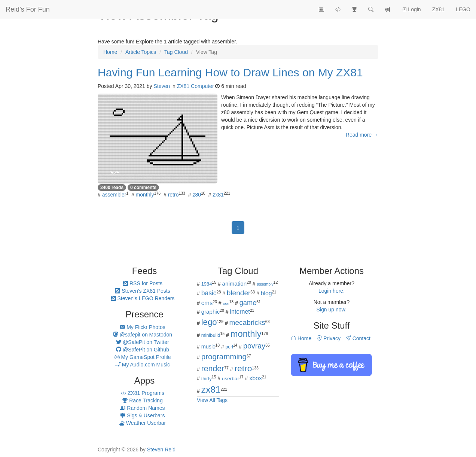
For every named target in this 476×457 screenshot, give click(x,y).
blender (239, 293)
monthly (145, 195)
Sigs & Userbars (142, 415)
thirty (207, 379)
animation (235, 284)
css (226, 304)
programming (224, 357)
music (208, 347)
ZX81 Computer (196, 86)
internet (240, 312)
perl (229, 347)
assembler (114, 195)
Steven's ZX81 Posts (142, 291)
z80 (197, 195)
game (248, 303)
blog (266, 293)
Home (301, 338)
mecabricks (247, 322)
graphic (211, 312)
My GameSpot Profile (143, 357)
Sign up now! (332, 310)
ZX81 (438, 9)
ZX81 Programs (143, 393)
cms (207, 303)
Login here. (332, 291)
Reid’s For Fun (28, 9)
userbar (231, 379)
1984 (207, 284)
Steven (162, 86)
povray (254, 346)
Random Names (142, 408)
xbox (256, 378)
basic (209, 293)
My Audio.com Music (143, 365)
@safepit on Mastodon (143, 335)
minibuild (211, 335)
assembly (265, 284)
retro (173, 195)
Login (411, 9)
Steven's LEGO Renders (143, 298)
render (213, 369)
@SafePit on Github (143, 350)
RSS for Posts (143, 283)
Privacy (329, 338)
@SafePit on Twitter (143, 342)
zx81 (218, 195)
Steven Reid (161, 450)
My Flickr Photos (142, 327)
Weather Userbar (143, 423)
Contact (358, 338)
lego (209, 322)
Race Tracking (142, 400)
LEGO (463, 9)
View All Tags (212, 400)
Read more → (362, 135)
